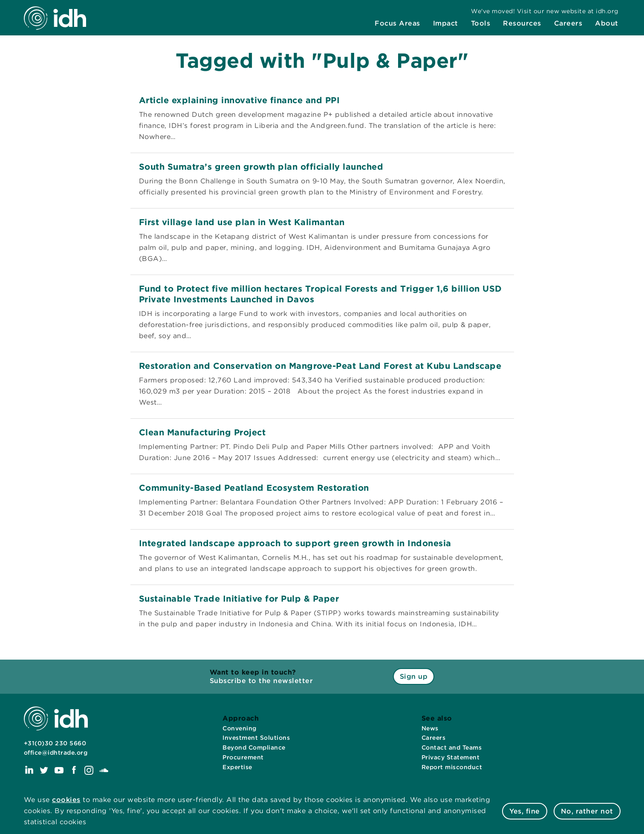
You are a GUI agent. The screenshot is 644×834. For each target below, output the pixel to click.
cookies (66, 800)
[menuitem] (397, 24)
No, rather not (587, 811)
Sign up (414, 676)
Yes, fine (525, 811)
